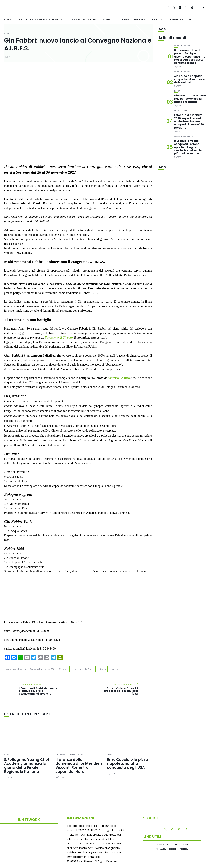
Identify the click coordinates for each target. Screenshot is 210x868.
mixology (102, 669)
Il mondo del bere (133, 19)
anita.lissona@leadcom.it (20, 631)
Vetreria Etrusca (119, 378)
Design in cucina (180, 19)
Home (8, 19)
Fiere (186, 110)
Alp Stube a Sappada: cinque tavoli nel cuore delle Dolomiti (189, 79)
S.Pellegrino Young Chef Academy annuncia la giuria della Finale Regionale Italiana (27, 766)
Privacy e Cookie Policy (172, 849)
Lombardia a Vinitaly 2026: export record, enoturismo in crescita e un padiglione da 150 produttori (189, 121)
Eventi (107, 19)
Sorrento (114, 669)
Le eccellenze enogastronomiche (41, 19)
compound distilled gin (16, 669)
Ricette (157, 19)
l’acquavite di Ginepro (59, 338)
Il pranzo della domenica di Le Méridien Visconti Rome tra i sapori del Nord (79, 766)
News (7, 33)
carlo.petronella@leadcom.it (21, 648)
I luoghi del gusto (83, 19)
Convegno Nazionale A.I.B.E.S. (42, 669)
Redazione (182, 845)
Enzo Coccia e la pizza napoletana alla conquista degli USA (127, 764)
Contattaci (163, 845)
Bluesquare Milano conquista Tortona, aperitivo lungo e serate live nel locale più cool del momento (189, 147)
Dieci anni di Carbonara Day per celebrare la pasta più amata (190, 99)
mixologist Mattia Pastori (83, 669)
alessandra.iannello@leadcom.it (24, 640)
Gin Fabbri (64, 669)
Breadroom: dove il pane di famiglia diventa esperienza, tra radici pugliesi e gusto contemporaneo (190, 57)
